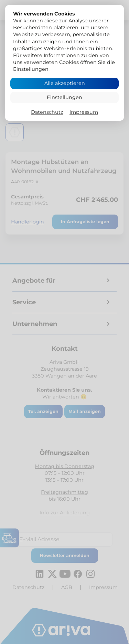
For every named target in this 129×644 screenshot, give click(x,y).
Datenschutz (47, 112)
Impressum (84, 112)
